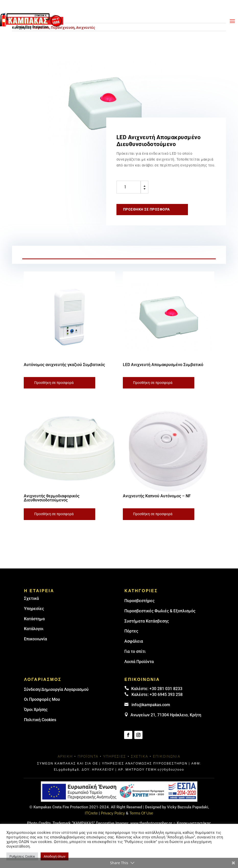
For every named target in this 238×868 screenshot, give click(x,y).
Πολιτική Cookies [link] (40, 720)
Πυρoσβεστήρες (139, 601)
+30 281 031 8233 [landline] (166, 689)
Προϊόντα (88, 756)
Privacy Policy (113, 813)
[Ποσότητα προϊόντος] (129, 187)
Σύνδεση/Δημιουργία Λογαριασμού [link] (56, 689)
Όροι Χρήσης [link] (36, 710)
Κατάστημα (34, 619)
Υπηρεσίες (34, 609)
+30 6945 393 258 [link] (166, 695)
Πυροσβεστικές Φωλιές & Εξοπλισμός (160, 611)
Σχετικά (31, 598)
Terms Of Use (141, 813)
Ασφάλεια (134, 641)
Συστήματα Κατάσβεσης (147, 621)
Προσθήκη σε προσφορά (146, 209)
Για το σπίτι (135, 651)
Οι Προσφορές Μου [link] (42, 699)
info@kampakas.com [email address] (151, 705)
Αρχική (65, 756)
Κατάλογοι (34, 629)
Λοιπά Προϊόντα (139, 662)
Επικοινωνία (35, 639)
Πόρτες (131, 631)
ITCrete (91, 813)
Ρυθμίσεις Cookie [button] (22, 856)
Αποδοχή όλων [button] (55, 856)
